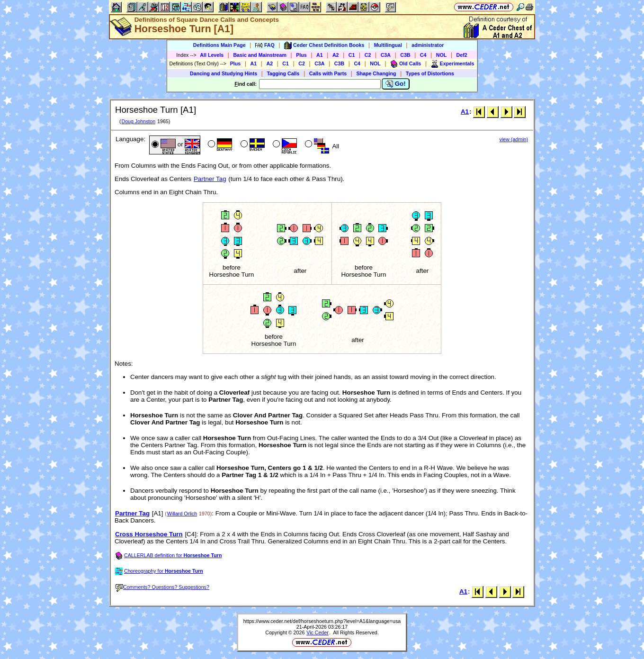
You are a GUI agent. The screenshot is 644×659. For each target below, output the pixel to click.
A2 (336, 55)
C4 (423, 55)
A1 (320, 55)
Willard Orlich (182, 514)
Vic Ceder (318, 632)
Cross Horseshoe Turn (149, 534)
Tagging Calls (283, 73)
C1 (352, 55)
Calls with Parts (328, 73)
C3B (405, 55)
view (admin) (514, 139)
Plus (301, 55)
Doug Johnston (138, 121)
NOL (442, 55)
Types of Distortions (430, 73)
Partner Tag (210, 179)
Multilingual (388, 45)
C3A (386, 55)
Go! (396, 84)
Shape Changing (376, 73)
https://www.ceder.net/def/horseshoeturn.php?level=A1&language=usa (322, 621)
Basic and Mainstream (260, 55)
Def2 (462, 55)
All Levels (212, 55)
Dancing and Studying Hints (224, 73)
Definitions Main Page (219, 45)
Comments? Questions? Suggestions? (162, 587)
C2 (368, 55)
